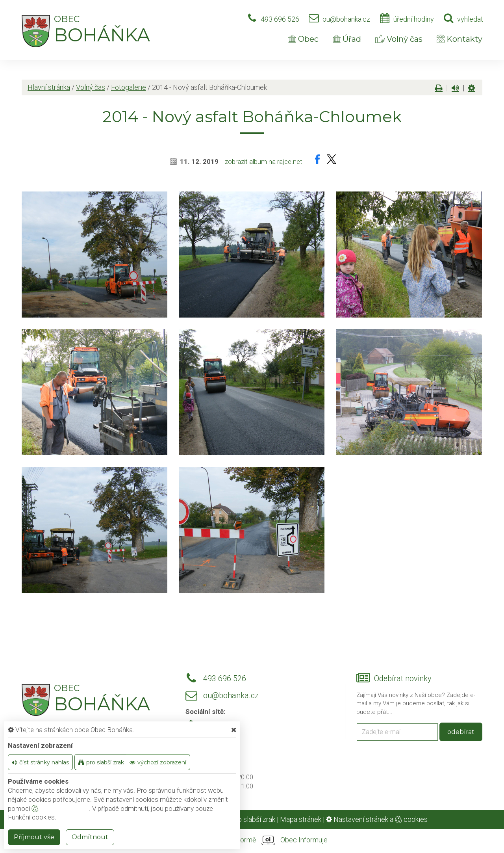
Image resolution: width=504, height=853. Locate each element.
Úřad (347, 39)
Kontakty (460, 39)
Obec (303, 39)
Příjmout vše (34, 837)
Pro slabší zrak (253, 819)
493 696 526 (280, 19)
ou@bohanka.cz (346, 19)
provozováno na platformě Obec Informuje (252, 840)
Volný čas (399, 39)
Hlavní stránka (49, 87)
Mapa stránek (301, 819)
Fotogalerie (129, 87)
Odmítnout (90, 837)
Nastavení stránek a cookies (377, 819)
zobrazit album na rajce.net (264, 162)
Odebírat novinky (403, 679)
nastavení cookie (60, 808)
